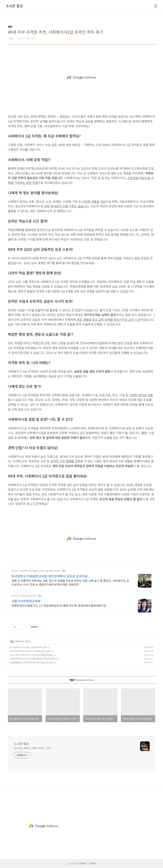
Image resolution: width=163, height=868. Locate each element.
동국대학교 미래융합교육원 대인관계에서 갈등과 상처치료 (50, 576)
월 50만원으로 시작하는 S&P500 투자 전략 (28, 647)
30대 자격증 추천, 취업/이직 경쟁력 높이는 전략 (30, 651)
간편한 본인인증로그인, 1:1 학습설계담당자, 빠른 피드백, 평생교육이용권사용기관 (59, 605)
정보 (12, 641)
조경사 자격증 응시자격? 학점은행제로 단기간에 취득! (33, 659)
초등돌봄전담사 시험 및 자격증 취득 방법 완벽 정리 (31, 662)
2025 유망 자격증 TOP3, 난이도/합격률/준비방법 (31, 655)
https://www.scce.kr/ (24, 596)
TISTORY (82, 863)
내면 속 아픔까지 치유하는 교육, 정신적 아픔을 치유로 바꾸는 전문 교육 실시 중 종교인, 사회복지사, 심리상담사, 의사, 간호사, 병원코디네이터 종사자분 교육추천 (70, 582)
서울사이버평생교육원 (26, 601)
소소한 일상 (14, 6)
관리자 (93, 863)
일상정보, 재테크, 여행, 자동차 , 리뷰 (32, 748)
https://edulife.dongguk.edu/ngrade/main (36, 571)
